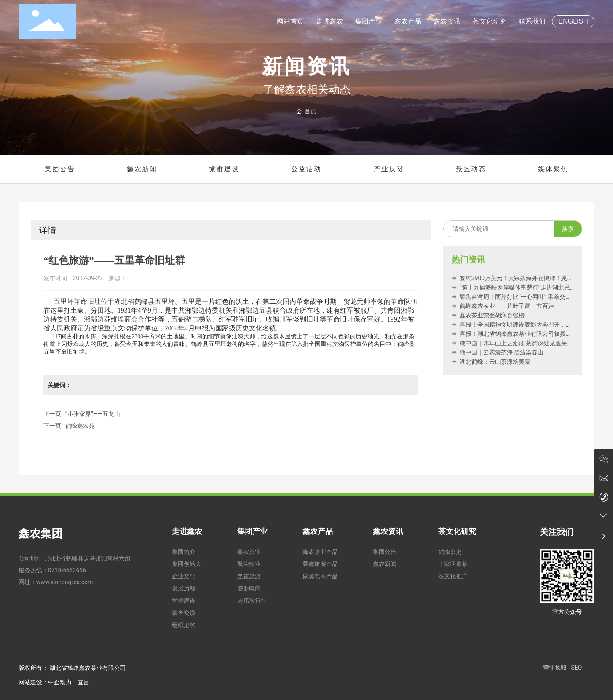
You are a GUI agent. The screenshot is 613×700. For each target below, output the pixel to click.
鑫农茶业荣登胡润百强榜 (488, 315)
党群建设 (224, 169)
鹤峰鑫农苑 (80, 426)
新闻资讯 (307, 67)
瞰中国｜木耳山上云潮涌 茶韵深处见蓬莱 (509, 343)
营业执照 (555, 668)
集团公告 (60, 169)
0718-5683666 (67, 570)
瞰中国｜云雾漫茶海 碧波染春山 (498, 352)
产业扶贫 (389, 169)
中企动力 (60, 682)
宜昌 (83, 682)
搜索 (568, 229)
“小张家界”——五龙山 (93, 414)
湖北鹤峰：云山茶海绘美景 (491, 362)
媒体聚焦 (553, 169)
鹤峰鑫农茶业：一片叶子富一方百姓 (503, 306)
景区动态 (471, 169)
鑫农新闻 (142, 169)
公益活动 (306, 169)
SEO (576, 668)
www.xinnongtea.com (65, 582)
